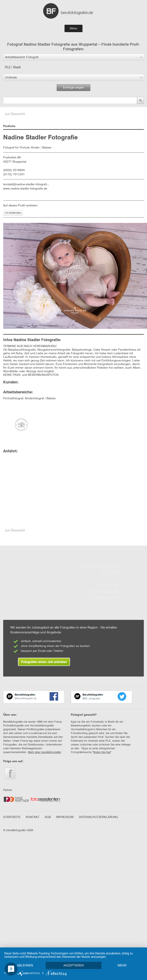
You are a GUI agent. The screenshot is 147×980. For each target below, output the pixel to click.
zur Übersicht (15, 114)
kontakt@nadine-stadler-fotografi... (26, 184)
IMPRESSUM (65, 817)
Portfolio (9, 126)
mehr (26, 965)
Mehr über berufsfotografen (45, 752)
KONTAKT (33, 817)
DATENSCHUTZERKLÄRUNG (98, 817)
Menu (73, 28)
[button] (74, 57)
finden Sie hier (102, 752)
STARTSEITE (12, 817)
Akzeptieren (75, 958)
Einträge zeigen (73, 88)
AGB (48, 817)
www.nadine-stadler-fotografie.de (25, 189)
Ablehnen (25, 958)
